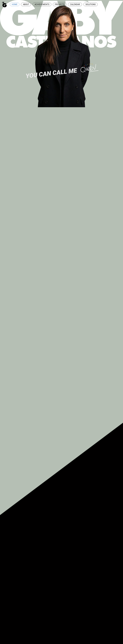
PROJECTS (60, 4)
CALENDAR (75, 4)
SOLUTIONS (91, 4)
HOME (15, 4)
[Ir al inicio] (4, 4)
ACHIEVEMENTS (42, 4)
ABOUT (26, 4)
